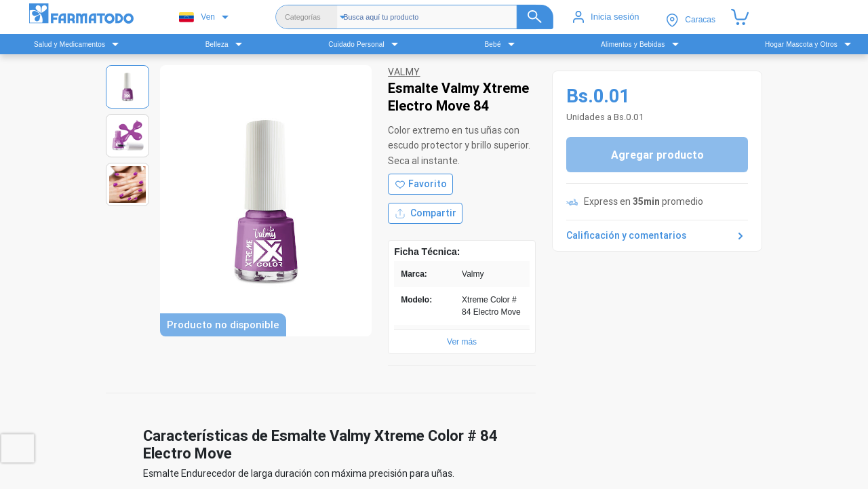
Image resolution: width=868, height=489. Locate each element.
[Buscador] (448, 17)
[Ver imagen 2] (127, 136)
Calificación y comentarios (657, 236)
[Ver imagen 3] (127, 184)
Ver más (462, 342)
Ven (197, 17)
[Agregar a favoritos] (420, 184)
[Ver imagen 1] (127, 87)
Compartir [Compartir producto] (425, 213)
